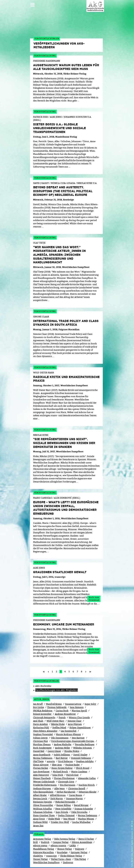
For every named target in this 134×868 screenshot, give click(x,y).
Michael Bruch (60, 756)
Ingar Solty (90, 688)
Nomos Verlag (65, 833)
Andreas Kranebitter (65, 698)
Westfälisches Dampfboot (46, 847)
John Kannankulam (43, 776)
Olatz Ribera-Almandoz (45, 715)
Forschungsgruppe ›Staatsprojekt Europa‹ (73, 725)
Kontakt (82, 860)
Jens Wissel (69, 803)
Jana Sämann (77, 691)
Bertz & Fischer (86, 823)
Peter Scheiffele (63, 793)
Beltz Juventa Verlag (65, 823)
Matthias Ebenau (42, 729)
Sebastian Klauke (87, 776)
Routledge (62, 837)
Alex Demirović (41, 759)
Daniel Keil (39, 735)
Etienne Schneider (84, 793)
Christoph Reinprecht (44, 702)
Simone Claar (74, 705)
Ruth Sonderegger (42, 732)
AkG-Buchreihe (43, 670)
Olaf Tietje (38, 745)
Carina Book (62, 695)
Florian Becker (41, 752)
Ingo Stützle (62, 796)
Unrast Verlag (40, 843)
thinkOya (38, 840)
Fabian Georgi (40, 722)
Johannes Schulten (43, 796)
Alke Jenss (60, 773)
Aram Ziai (38, 810)
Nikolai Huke (58, 708)
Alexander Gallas (87, 762)
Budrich (45, 826)
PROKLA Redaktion (43, 695)
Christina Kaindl (77, 773)
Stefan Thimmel (66, 800)
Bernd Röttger (81, 789)
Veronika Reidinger (85, 729)
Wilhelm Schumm (83, 732)
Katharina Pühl (41, 712)
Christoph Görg (66, 766)
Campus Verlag (61, 826)
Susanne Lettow (73, 688)
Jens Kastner (78, 722)
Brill (35, 826)
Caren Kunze (75, 779)
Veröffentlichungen (46, 665)
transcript (51, 840)
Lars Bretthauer (41, 756)
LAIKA (73, 830)
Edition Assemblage (82, 826)
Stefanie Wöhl (40, 806)
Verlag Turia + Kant (61, 843)
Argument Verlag (42, 823)
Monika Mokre (72, 735)
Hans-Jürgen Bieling (62, 752)
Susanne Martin (74, 783)
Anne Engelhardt (42, 739)
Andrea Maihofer (63, 729)
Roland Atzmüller (42, 698)
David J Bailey (80, 739)
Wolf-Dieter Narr (55, 705)
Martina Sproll (79, 695)
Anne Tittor (39, 803)
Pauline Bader (73, 749)
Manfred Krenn (54, 688)
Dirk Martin (57, 783)
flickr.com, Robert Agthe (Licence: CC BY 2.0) (132, 841)
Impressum (95, 860)
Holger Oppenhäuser (80, 712)
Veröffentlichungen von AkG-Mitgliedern (57, 674)
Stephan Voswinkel (43, 719)
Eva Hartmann (68, 769)
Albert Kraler (40, 779)
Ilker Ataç (57, 749)
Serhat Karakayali (66, 776)
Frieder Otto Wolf (60, 806)
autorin (51, 745)
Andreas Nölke (62, 732)
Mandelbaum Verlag (44, 833)
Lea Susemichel (68, 715)
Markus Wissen (86, 803)
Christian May (41, 725)
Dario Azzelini (40, 708)
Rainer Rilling (64, 789)
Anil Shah (38, 705)
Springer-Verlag (79, 837)
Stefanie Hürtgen (42, 773)
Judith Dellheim (62, 739)
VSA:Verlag (80, 843)
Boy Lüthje (39, 691)
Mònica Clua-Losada (79, 702)
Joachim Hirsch (87, 769)
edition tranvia (58, 830)
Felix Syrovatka (79, 796)
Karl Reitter (62, 742)
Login (72, 860)
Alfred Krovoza (58, 779)
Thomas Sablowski (57, 691)
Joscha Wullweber (81, 806)
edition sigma (40, 830)
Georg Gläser (54, 735)
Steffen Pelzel (59, 712)
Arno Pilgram (75, 708)
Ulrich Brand (83, 752)
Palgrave (80, 833)
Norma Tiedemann (43, 742)
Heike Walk (54, 803)
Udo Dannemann (60, 722)
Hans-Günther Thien (44, 800)
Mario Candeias (79, 756)
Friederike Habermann (45, 769)
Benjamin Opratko (43, 786)
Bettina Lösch (40, 783)
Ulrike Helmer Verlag (71, 840)
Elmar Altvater (41, 749)
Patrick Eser (72, 759)
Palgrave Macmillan (43, 837)
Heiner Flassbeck (42, 762)
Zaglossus (68, 847)
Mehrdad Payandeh (65, 786)
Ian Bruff (38, 688)
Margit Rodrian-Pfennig (68, 719)
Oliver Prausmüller (43, 789)
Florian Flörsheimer (64, 762)
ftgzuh (62, 702)
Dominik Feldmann (81, 742)
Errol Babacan (66, 745)
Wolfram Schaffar (43, 793)
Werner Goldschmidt (44, 766)
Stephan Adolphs (85, 745)
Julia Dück (58, 759)
